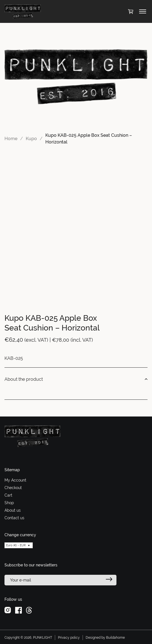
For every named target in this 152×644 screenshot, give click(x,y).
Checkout (13, 488)
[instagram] (8, 610)
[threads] (29, 610)
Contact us (14, 518)
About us (13, 510)
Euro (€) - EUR (16, 545)
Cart (8, 495)
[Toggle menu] (143, 11)
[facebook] (18, 610)
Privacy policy (69, 638)
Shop (9, 503)
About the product (76, 379)
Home (11, 139)
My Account (15, 480)
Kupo (31, 139)
